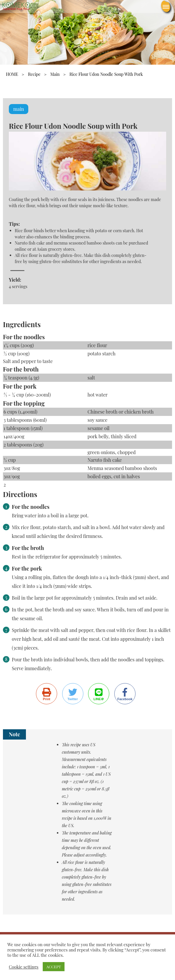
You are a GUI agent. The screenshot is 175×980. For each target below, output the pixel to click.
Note (14, 734)
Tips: (14, 224)
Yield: (15, 280)
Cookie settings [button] (24, 967)
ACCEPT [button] (54, 967)
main (55, 74)
